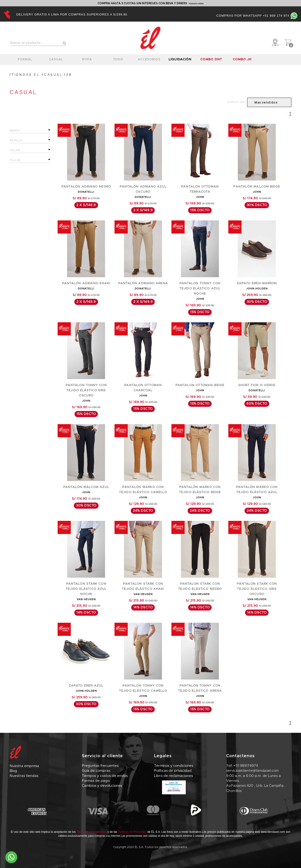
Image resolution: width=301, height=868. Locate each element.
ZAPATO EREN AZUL (86, 686)
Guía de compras (96, 771)
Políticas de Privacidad (132, 832)
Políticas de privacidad (173, 771)
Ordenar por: (237, 102)
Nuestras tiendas (24, 776)
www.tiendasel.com (273, 832)
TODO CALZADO (118, 61)
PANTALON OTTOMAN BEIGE (200, 385)
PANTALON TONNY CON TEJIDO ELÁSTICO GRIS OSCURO (86, 390)
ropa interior (87, 61)
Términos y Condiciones (92, 832)
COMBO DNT (211, 60)
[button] (276, 42)
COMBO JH (242, 60)
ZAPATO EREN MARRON (257, 283)
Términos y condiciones (174, 766)
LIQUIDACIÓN (180, 60)
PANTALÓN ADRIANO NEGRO (86, 187)
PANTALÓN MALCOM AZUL (86, 487)
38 (69, 75)
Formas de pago (96, 781)
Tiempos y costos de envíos (105, 776)
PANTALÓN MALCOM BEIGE (257, 187)
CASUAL (53, 75)
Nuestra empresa (24, 766)
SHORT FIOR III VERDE (257, 385)
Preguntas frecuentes (100, 766)
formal (25, 60)
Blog (13, 771)
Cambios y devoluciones (102, 786)
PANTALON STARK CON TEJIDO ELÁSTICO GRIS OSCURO (257, 589)
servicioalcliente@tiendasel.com (252, 771)
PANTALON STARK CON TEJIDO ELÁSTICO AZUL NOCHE (86, 589)
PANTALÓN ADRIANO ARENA (143, 283)
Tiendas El (26, 75)
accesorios (149, 60)
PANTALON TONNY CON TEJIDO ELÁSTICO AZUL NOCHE (200, 289)
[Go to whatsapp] (11, 857)
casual (56, 60)
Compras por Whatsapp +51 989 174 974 (257, 16)
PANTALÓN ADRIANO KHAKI (86, 283)
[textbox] (38, 43)
